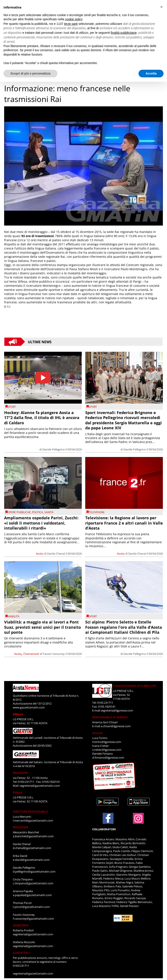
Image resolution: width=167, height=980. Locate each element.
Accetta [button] (151, 73)
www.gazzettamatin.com (29, 707)
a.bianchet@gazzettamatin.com (33, 836)
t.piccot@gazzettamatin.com (31, 907)
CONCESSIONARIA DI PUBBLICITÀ (134, 686)
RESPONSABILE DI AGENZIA (110, 717)
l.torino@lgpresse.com (107, 742)
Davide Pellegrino (54, 449)
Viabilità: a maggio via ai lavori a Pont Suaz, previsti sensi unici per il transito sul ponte (43, 627)
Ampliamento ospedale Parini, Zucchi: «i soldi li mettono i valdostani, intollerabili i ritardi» (41, 523)
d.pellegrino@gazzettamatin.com (34, 871)
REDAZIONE (20, 773)
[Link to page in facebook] (108, 818)
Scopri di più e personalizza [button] (30, 73)
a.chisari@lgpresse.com (116, 726)
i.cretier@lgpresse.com (107, 750)
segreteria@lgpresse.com (117, 710)
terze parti (71, 24)
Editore (18, 714)
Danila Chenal (56, 554)
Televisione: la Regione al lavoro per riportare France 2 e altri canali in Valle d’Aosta (124, 523)
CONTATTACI (21, 953)
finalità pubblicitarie (124, 33)
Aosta (40, 554)
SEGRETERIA (21, 925)
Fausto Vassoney (54, 654)
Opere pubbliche (19, 512)
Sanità (49, 512)
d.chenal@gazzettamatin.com (32, 848)
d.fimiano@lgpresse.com (108, 758)
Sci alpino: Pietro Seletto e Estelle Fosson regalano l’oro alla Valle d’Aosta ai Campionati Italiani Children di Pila (124, 627)
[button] (161, 7)
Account (98, 733)
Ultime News (40, 342)
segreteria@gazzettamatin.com (40, 786)
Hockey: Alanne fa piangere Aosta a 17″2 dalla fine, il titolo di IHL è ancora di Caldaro (42, 418)
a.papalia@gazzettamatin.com (32, 895)
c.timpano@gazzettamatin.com (33, 883)
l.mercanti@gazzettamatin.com (33, 820)
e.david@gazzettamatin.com (31, 860)
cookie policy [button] (74, 19)
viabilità (14, 616)
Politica (38, 512)
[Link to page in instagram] (138, 822)
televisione (97, 512)
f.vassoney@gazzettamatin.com (33, 919)
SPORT (12, 407)
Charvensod (31, 654)
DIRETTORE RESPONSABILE (30, 812)
